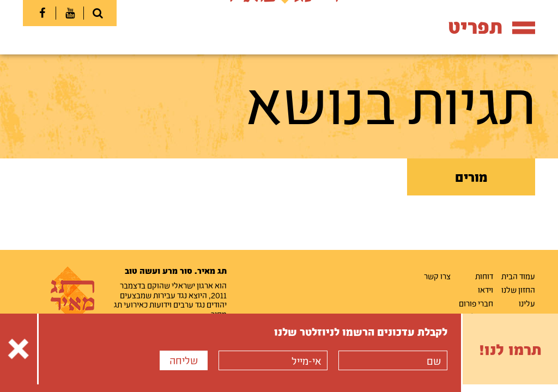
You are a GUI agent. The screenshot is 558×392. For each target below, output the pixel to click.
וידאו (486, 290)
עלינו (527, 303)
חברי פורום (476, 303)
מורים (471, 177)
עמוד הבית (518, 276)
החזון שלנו (518, 290)
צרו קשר (437, 276)
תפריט (492, 26)
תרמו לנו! (510, 349)
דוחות (484, 276)
